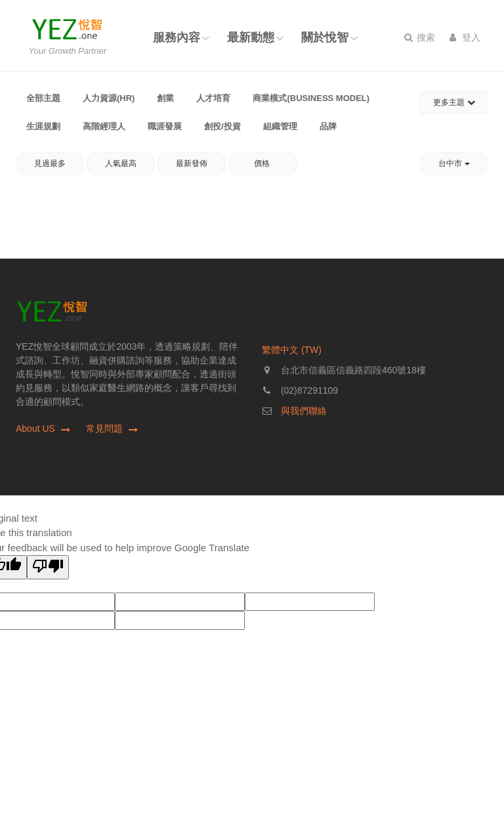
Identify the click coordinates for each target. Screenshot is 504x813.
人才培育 (213, 98)
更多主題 (454, 102)
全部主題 (43, 98)
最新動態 (251, 37)
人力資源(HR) (109, 98)
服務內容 (177, 37)
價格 (263, 163)
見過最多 (50, 163)
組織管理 (280, 126)
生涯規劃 (43, 126)
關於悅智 (325, 37)
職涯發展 (165, 126)
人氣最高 (121, 163)
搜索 (420, 37)
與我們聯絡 (304, 411)
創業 (165, 98)
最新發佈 (192, 163)
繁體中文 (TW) (292, 350)
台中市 (454, 163)
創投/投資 (222, 126)
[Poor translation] (48, 567)
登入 (465, 37)
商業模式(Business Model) (311, 98)
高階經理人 (104, 126)
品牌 (328, 126)
